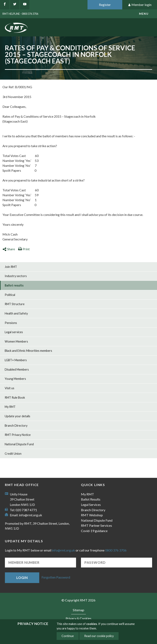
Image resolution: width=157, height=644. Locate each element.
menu (144, 14)
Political (10, 295)
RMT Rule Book (15, 398)
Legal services (14, 332)
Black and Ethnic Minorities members (28, 351)
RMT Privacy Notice (18, 435)
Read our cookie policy (99, 636)
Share (9, 249)
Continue (68, 636)
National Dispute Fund (19, 444)
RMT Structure (15, 304)
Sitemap (78, 610)
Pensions (11, 323)
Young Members (15, 379)
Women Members (16, 341)
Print (24, 249)
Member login (140, 5)
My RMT (10, 407)
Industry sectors (16, 276)
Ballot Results (91, 499)
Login (22, 578)
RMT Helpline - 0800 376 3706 (20, 14)
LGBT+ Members (16, 360)
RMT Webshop (92, 515)
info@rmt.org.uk (31, 515)
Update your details (17, 416)
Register (105, 5)
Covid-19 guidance (94, 531)
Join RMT (11, 267)
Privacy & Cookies (78, 618)
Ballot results (14, 285)
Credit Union (13, 454)
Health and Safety (16, 313)
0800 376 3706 (116, 550)
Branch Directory (16, 426)
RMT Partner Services (96, 525)
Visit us (10, 388)
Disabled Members (17, 369)
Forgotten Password (56, 577)
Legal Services (91, 505)
